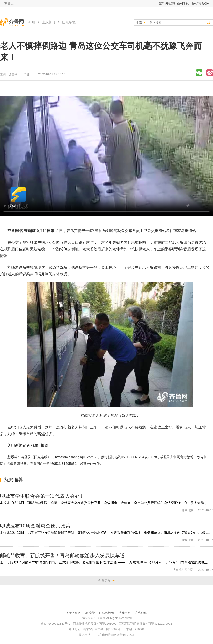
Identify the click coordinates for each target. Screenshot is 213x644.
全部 (139, 22)
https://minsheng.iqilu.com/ (75, 457)
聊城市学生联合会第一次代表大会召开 (42, 496)
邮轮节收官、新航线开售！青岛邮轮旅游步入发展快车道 (62, 555)
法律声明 (125, 613)
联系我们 (91, 613)
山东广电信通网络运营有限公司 (114, 635)
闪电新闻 (170, 4)
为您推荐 (13, 480)
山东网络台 (183, 4)
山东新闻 (48, 22)
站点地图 (108, 613)
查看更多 (104, 580)
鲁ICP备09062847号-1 (56, 624)
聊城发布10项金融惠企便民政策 (35, 526)
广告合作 (141, 613)
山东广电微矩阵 (200, 4)
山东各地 (69, 22)
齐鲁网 (9, 4)
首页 (161, 4)
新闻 (31, 22)
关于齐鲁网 (73, 613)
